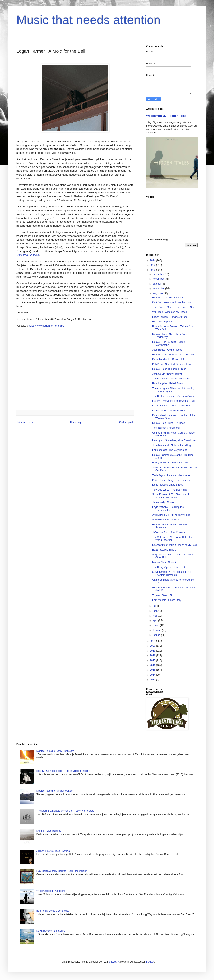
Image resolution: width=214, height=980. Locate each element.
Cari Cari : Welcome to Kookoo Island (173, 302)
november (159, 279)
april (156, 620)
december (159, 274)
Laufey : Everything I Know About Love (173, 401)
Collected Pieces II (28, 255)
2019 (153, 651)
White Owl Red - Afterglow (51, 891)
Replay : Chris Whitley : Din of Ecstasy (173, 355)
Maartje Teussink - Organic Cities (55, 791)
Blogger (150, 962)
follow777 (114, 962)
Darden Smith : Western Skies (169, 411)
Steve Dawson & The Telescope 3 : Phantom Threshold (171, 496)
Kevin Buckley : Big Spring (51, 931)
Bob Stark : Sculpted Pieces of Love (172, 364)
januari (157, 635)
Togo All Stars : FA (162, 595)
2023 (153, 265)
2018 (153, 655)
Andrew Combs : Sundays (167, 520)
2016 (153, 665)
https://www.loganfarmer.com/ (46, 326)
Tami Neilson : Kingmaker (166, 428)
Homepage (76, 422)
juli (155, 606)
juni (155, 611)
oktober (157, 284)
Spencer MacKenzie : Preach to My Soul (174, 545)
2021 (153, 641)
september (159, 289)
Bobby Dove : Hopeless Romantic (171, 463)
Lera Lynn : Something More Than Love (174, 440)
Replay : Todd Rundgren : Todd (169, 369)
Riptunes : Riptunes (163, 322)
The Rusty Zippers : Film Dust (169, 567)
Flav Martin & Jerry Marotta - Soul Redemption (62, 871)
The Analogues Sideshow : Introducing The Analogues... (173, 390)
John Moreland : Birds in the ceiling (172, 445)
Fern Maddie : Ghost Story (167, 600)
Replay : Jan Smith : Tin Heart (169, 423)
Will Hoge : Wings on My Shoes (170, 312)
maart (156, 625)
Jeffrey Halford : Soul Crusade (169, 532)
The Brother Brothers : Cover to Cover (173, 396)
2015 (153, 670)
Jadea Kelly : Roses (163, 502)
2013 (153, 680)
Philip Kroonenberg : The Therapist (171, 480)
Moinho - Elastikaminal (49, 831)
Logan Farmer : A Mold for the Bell (171, 406)
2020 (153, 646)
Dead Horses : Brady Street (167, 485)
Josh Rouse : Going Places (167, 350)
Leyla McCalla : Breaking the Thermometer (168, 509)
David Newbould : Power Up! (168, 359)
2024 (153, 260)
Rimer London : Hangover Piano (170, 317)
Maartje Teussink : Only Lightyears (55, 751)
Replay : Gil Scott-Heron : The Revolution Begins (63, 771)
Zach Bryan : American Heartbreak (171, 475)
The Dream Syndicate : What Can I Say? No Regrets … (67, 811)
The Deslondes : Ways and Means (171, 379)
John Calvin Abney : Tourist (167, 374)
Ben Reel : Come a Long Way (53, 911)
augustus (158, 293)
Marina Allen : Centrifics (165, 562)
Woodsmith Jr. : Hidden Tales (166, 116)
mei (155, 616)
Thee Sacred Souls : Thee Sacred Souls (174, 307)
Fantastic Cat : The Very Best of (170, 450)
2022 (153, 270)
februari (157, 630)
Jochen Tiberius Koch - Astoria (53, 851)
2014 (153, 675)
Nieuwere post (25, 422)
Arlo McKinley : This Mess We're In (171, 515)
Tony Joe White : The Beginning (170, 490)
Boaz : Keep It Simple (164, 550)
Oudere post (126, 422)
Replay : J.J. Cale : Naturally (168, 298)
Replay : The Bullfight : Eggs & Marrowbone (169, 343)
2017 (153, 660)
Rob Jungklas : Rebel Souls (167, 383)
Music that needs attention (88, 20)
